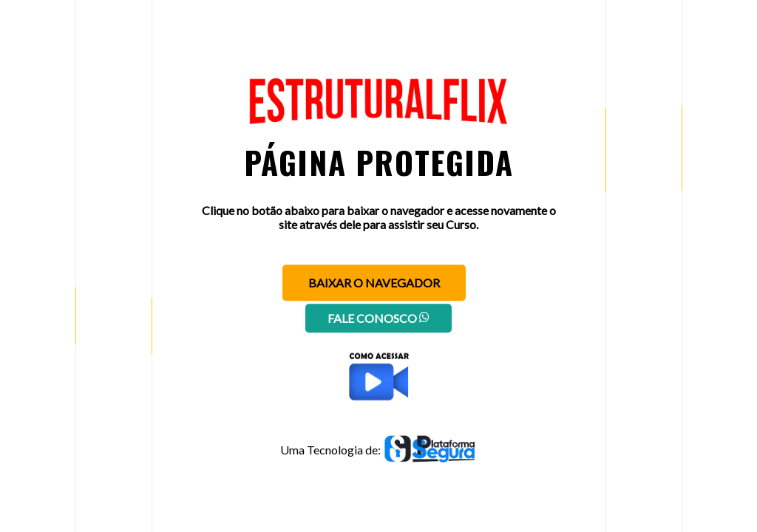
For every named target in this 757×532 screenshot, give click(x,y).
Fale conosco (378, 318)
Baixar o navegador (374, 283)
